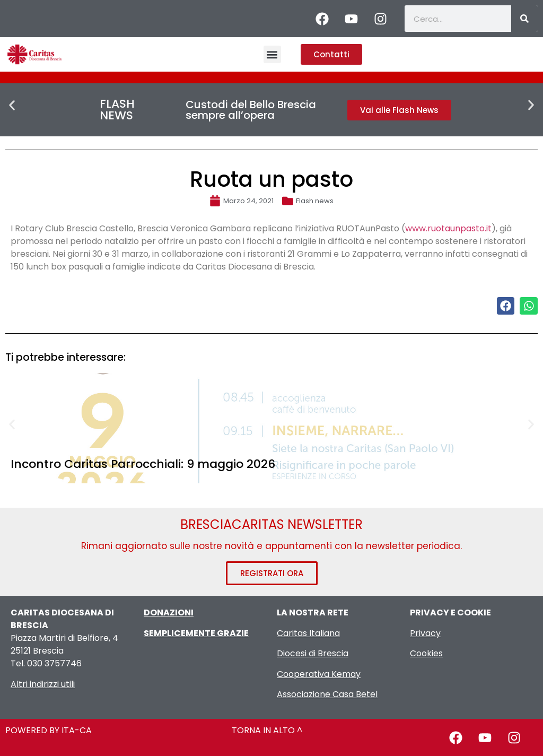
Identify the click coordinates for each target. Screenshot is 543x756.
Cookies (426, 653)
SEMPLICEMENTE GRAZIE (196, 633)
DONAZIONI (169, 612)
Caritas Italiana (308, 633)
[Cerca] (524, 19)
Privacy (425, 633)
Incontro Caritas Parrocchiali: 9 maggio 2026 (143, 464)
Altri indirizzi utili (43, 684)
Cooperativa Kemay (319, 674)
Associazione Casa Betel (327, 694)
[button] (272, 54)
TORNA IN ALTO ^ (267, 730)
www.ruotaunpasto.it (448, 228)
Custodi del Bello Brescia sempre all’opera (251, 110)
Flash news (315, 201)
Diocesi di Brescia (313, 653)
